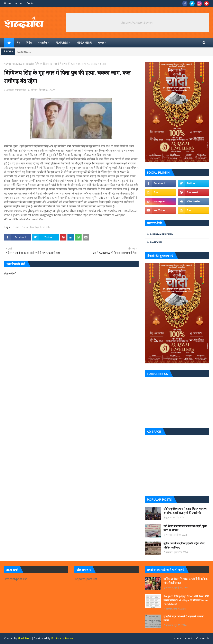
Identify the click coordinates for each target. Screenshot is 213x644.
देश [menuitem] (19, 43)
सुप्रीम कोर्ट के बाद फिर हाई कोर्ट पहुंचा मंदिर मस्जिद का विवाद (184, 545)
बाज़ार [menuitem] (101, 43)
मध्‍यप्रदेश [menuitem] (42, 43)
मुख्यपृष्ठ (8, 64)
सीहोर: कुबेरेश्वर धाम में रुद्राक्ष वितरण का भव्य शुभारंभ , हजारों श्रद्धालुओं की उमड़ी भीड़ (185, 511)
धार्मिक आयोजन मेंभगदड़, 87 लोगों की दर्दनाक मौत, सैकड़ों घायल (186, 581)
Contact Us (203, 638)
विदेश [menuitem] (29, 43)
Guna (25, 227)
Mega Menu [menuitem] (84, 43)
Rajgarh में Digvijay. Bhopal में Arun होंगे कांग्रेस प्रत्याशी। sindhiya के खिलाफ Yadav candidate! (186, 600)
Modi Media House (62, 638)
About (19, 3)
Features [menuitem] (62, 43)
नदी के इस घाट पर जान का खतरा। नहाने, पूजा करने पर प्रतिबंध (185, 528)
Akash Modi (24, 638)
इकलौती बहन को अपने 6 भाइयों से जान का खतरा (184, 618)
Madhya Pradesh (23, 64)
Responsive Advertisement (137, 22)
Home (8, 3)
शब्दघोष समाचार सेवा (16, 90)
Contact (31, 3)
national (156, 242)
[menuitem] (9, 43)
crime (16, 227)
